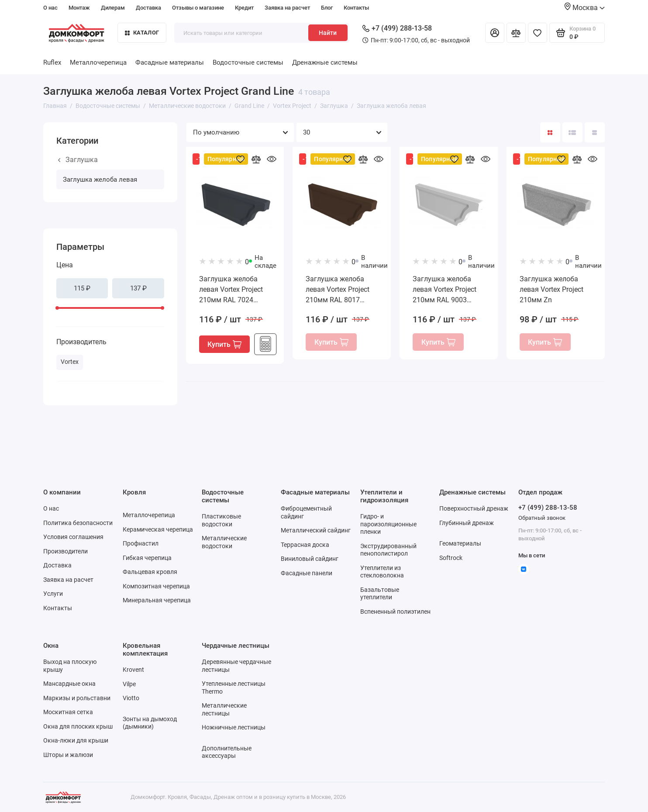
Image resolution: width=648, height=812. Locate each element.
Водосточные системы (248, 62)
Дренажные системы (325, 62)
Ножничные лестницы (234, 727)
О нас (50, 8)
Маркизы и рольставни (77, 698)
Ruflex (52, 62)
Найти (328, 33)
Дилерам (113, 8)
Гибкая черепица (147, 558)
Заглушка (78, 160)
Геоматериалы (460, 543)
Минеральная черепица (157, 600)
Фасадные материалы (170, 62)
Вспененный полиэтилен (395, 612)
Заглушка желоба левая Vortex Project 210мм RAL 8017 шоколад (338, 290)
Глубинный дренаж (467, 523)
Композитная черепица (156, 586)
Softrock (451, 558)
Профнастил (141, 543)
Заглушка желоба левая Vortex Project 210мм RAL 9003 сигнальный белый (445, 290)
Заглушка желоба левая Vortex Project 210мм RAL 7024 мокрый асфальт (231, 290)
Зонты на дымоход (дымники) (150, 723)
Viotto (131, 698)
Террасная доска (305, 545)
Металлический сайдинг (316, 530)
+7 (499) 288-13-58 (397, 28)
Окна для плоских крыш (78, 726)
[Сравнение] (516, 33)
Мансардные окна (69, 684)
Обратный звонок (542, 518)
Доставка (148, 8)
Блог (327, 8)
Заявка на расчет (287, 8)
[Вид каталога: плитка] (550, 132)
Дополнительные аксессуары (227, 752)
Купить (224, 344)
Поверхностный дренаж (474, 508)
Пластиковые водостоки (221, 520)
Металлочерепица (98, 62)
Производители (65, 551)
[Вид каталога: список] (572, 132)
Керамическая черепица (158, 529)
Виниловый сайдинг (310, 559)
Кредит (244, 8)
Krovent (133, 670)
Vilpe (129, 684)
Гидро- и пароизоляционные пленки (388, 524)
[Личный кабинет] (495, 33)
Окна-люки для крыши (76, 740)
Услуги (53, 594)
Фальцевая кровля (150, 572)
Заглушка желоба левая (100, 180)
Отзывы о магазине (198, 8)
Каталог (142, 33)
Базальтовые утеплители (380, 594)
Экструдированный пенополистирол (388, 550)
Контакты (356, 8)
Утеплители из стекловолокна (382, 572)
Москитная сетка (68, 712)
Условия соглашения (73, 537)
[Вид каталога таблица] (595, 132)
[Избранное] (538, 33)
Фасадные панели (307, 573)
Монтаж (79, 8)
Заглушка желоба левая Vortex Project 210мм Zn (551, 289)
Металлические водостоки (224, 542)
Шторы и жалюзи (68, 755)
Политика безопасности (78, 523)
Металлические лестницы (224, 709)
